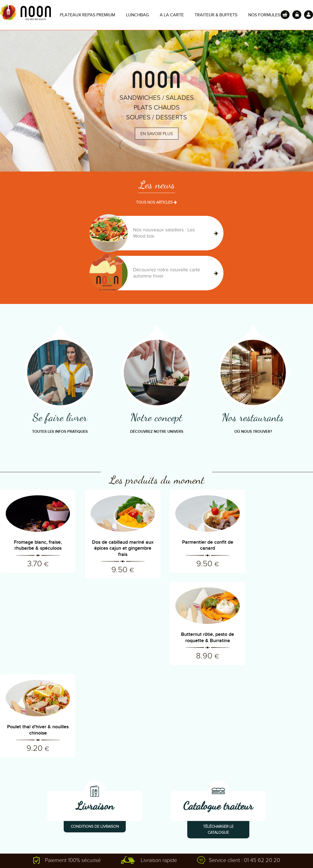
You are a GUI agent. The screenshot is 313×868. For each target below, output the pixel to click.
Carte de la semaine (18, 835)
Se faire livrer (60, 417)
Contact (32, 855)
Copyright (161, 855)
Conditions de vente (127, 855)
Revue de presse (16, 819)
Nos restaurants (253, 417)
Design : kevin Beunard (236, 855)
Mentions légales (193, 855)
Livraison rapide (159, 768)
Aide (96, 855)
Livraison (95, 714)
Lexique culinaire (15, 827)
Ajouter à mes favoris (65, 855)
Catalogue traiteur (218, 714)
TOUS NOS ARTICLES (156, 203)
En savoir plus (157, 134)
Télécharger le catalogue (218, 738)
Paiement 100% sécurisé (73, 768)
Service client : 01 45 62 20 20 (244, 768)
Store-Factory (277, 855)
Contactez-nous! (87, 819)
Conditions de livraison (95, 735)
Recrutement (84, 827)
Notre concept (157, 417)
